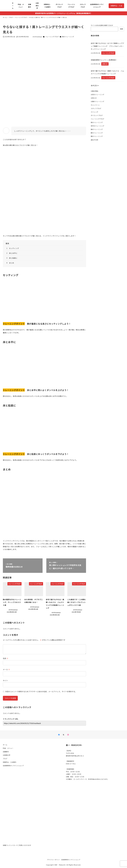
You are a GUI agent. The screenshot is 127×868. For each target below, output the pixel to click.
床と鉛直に (13, 258)
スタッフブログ (96, 108)
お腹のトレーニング (97, 101)
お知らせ (94, 98)
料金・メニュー (8, 748)
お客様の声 (7, 755)
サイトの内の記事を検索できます (102, 25)
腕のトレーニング (97, 136)
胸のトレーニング (97, 129)
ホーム (5, 745)
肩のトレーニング (68, 37)
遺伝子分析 (95, 140)
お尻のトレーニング (97, 94)
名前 (6, 658)
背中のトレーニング (97, 126)
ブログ (5, 759)
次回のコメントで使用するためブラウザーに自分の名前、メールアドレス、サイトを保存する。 (41, 691)
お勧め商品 (95, 91)
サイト (5, 680)
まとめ (12, 263)
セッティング (14, 248)
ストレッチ (95, 112)
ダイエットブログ (97, 115)
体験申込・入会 (116, 6)
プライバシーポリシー (54, 860)
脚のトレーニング (97, 133)
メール (6, 669)
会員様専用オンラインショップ (13, 766)
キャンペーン (95, 105)
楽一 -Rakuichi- (61, 865)
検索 (122, 29)
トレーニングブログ (52, 37)
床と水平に (13, 253)
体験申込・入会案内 (10, 762)
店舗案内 (6, 752)
